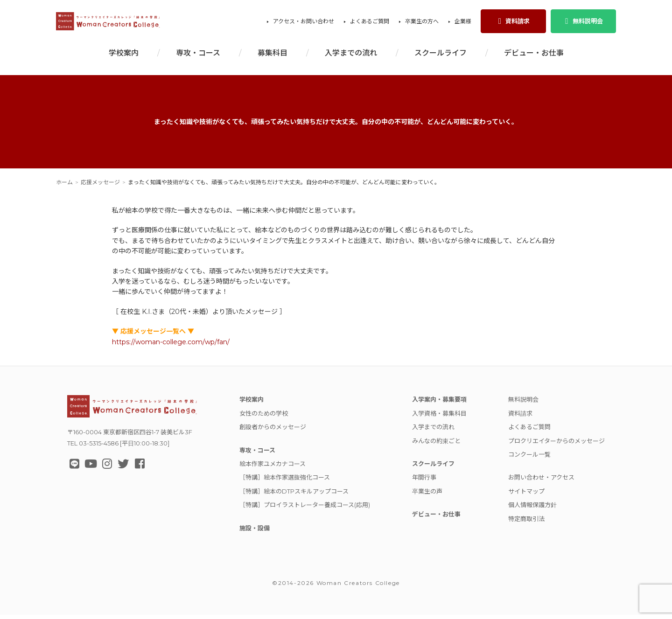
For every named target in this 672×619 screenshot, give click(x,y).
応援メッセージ (100, 186)
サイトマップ (526, 495)
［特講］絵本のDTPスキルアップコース (294, 495)
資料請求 (513, 23)
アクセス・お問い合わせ (304, 24)
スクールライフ (441, 57)
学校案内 (124, 57)
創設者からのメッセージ (273, 431)
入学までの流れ (351, 57)
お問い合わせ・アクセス (541, 481)
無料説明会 (583, 23)
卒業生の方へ (422, 24)
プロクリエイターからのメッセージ (556, 445)
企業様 (463, 24)
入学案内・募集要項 (439, 403)
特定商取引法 (526, 523)
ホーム (64, 186)
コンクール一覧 (529, 459)
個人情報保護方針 (532, 509)
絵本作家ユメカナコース (273, 468)
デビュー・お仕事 (534, 57)
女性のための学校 (264, 417)
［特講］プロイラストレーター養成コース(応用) (305, 509)
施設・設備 (255, 532)
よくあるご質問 (370, 24)
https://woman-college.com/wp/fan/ (171, 346)
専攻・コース (198, 57)
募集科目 (273, 57)
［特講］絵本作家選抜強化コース (285, 481)
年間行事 (424, 481)
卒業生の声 (427, 495)
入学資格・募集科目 (439, 417)
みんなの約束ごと (436, 445)
